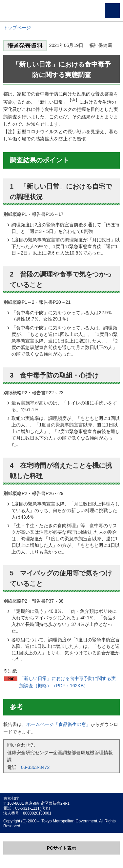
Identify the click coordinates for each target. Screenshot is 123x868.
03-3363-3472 (35, 767)
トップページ (17, 28)
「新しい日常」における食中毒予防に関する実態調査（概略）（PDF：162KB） (68, 682)
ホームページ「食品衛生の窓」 (58, 724)
